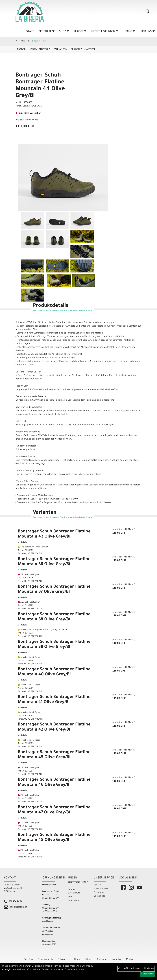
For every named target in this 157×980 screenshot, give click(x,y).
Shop (64, 32)
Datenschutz (74, 893)
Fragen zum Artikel (83, 50)
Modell (22, 50)
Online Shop (99, 896)
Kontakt (72, 889)
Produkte (47, 32)
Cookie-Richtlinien (74, 970)
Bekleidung (102, 959)
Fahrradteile (64, 959)
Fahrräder (28, 959)
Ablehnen (149, 969)
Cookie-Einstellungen (129, 969)
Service (80, 32)
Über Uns (147, 32)
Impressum (73, 900)
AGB (70, 897)
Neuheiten (117, 959)
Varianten (61, 50)
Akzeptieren (147, 974)
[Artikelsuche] (147, 13)
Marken (130, 959)
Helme (77, 959)
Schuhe (25, 42)
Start (30, 32)
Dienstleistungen (104, 32)
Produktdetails (40, 50)
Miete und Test (101, 889)
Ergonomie (99, 892)
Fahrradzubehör (46, 959)
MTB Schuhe (39, 42)
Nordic (129, 32)
